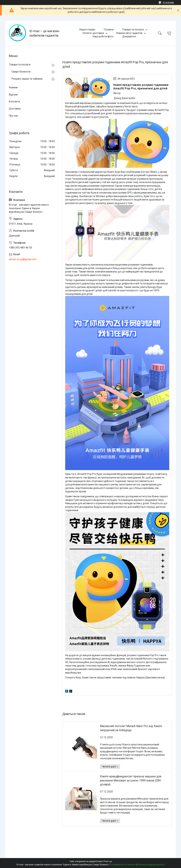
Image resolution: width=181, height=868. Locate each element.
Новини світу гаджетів (129, 33)
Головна (109, 30)
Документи (129, 36)
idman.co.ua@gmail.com (23, 259)
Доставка (15, 109)
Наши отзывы (87, 30)
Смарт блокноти (21, 72)
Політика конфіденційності (151, 865)
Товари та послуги (133, 30)
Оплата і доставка (93, 33)
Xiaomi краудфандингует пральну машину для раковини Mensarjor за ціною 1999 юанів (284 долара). (131, 780)
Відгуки (13, 95)
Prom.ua (108, 861)
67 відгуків (168, 2)
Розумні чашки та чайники (27, 79)
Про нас (13, 116)
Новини (13, 87)
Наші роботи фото (103, 36)
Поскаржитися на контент (123, 865)
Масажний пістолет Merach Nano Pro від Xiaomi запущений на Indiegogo (131, 728)
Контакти (14, 101)
